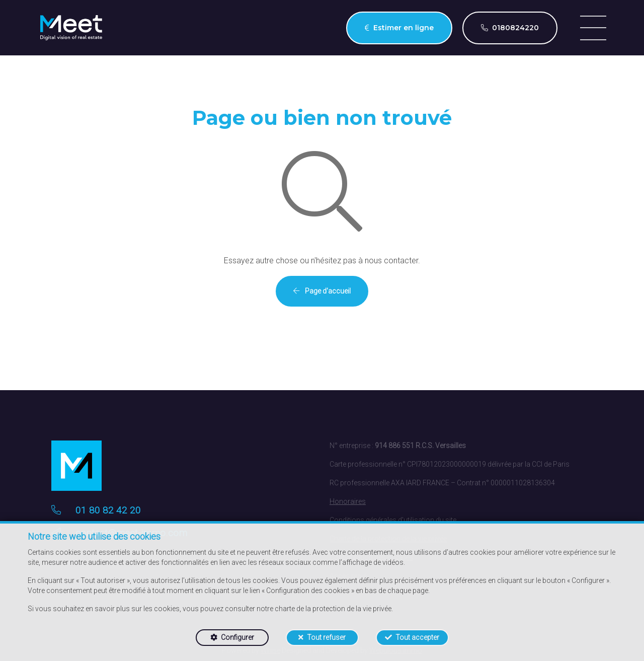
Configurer (237, 637)
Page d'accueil (322, 291)
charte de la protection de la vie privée (333, 609)
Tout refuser (326, 637)
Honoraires (348, 501)
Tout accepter (417, 637)
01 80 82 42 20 (108, 510)
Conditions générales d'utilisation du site (393, 520)
